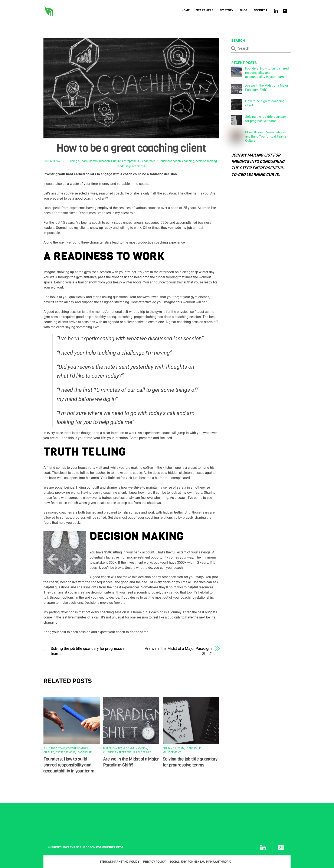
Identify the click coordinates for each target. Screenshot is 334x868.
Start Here (205, 10)
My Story (227, 10)
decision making (206, 161)
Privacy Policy (154, 862)
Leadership (148, 161)
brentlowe (54, 161)
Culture (116, 161)
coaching (188, 161)
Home (186, 10)
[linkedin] (276, 11)
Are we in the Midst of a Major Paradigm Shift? (178, 651)
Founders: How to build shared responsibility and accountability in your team (69, 765)
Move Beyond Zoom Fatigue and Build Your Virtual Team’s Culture (266, 136)
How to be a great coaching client (131, 148)
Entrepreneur (131, 161)
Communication (99, 161)
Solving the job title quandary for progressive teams (88, 651)
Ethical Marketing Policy (119, 862)
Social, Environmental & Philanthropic (200, 862)
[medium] (285, 11)
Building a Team (77, 161)
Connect (261, 10)
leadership (124, 166)
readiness (139, 166)
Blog (244, 10)
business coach (171, 161)
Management (172, 753)
